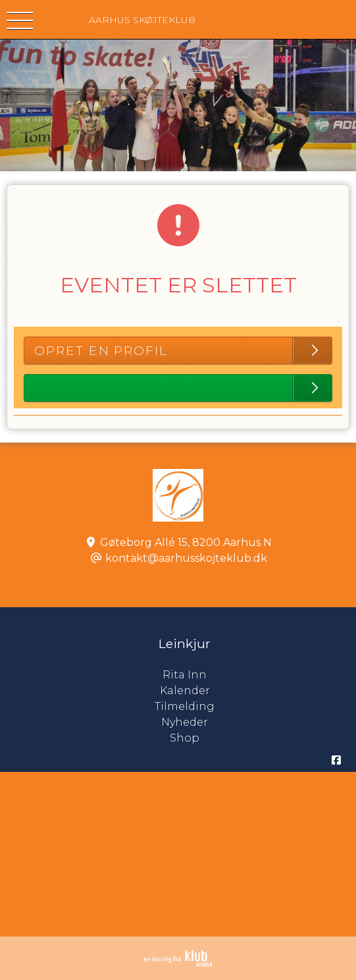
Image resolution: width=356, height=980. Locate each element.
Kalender (185, 691)
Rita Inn (259, 675)
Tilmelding (185, 706)
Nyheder (185, 722)
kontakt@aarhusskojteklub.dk (186, 558)
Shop (185, 738)
